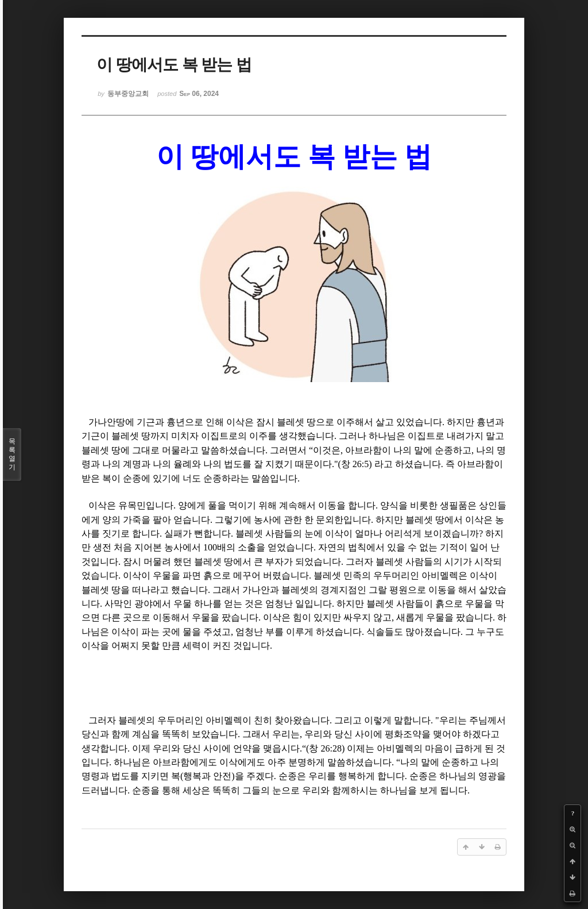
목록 (12, 455)
